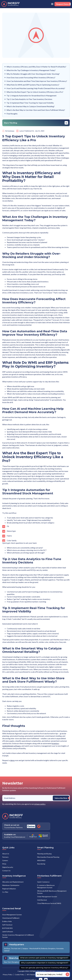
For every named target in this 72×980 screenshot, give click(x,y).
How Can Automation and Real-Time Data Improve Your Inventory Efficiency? (37, 81)
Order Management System (47, 897)
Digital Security (8, 867)
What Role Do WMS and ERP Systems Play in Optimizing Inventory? (33, 85)
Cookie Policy (20, 975)
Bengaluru (16, 962)
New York (7, 962)
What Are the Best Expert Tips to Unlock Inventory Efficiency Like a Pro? (35, 92)
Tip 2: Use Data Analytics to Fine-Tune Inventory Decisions (29, 99)
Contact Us (6, 871)
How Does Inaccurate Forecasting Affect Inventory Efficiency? (31, 77)
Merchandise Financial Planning (48, 857)
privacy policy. (40, 804)
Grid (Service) (42, 900)
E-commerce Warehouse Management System (46, 886)
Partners (5, 857)
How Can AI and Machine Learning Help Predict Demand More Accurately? (36, 88)
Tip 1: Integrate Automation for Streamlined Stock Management (31, 96)
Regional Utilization (9, 889)
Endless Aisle (7, 921)
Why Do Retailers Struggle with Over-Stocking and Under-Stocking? (33, 74)
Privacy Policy (8, 975)
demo (12, 760)
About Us (6, 854)
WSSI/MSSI (41, 860)
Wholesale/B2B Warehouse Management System (52, 892)
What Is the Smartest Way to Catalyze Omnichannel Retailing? (31, 106)
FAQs (4, 864)
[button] (52, 4)
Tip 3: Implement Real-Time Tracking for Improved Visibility (30, 103)
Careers (5, 860)
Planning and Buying (44, 854)
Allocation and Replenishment (13, 882)
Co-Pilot (5, 892)
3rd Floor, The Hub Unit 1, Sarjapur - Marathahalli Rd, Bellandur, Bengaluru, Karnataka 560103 (34, 950)
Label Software (8, 932)
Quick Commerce (43, 882)
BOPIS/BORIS (7, 928)
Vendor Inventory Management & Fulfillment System (18, 936)
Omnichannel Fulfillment (11, 918)
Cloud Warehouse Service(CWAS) (49, 903)
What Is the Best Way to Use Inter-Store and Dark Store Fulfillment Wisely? (36, 110)
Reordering (41, 864)
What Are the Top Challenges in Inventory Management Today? (31, 70)
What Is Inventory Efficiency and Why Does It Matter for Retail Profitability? (36, 67)
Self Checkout (7, 925)
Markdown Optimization (11, 885)
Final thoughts (12, 114)
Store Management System (12, 915)
